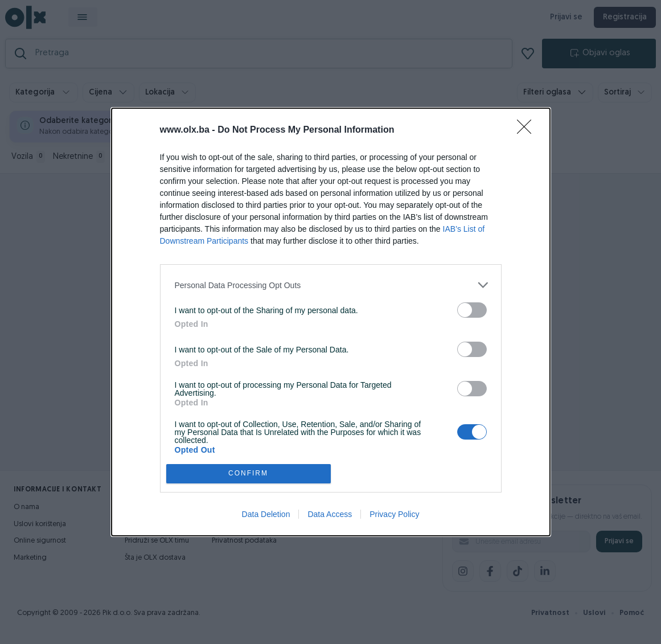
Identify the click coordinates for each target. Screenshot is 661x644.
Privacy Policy (394, 514)
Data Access (330, 514)
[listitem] (331, 285)
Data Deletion (266, 514)
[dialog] (331, 322)
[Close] (528, 130)
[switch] (472, 310)
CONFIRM (249, 473)
